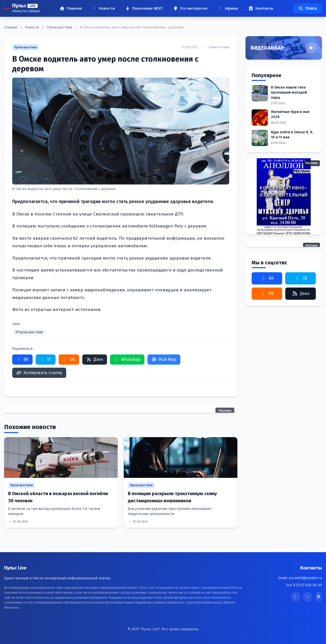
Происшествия (60, 27)
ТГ (46, 359)
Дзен (95, 359)
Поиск (308, 8)
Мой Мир (164, 359)
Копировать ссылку (39, 373)
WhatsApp (127, 359)
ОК (69, 359)
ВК (22, 359)
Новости (32, 27)
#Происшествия (29, 332)
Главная (11, 27)
